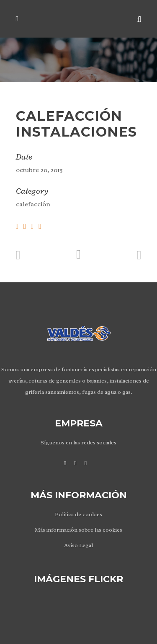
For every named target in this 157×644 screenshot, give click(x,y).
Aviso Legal (78, 545)
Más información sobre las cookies (78, 530)
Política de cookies (78, 514)
